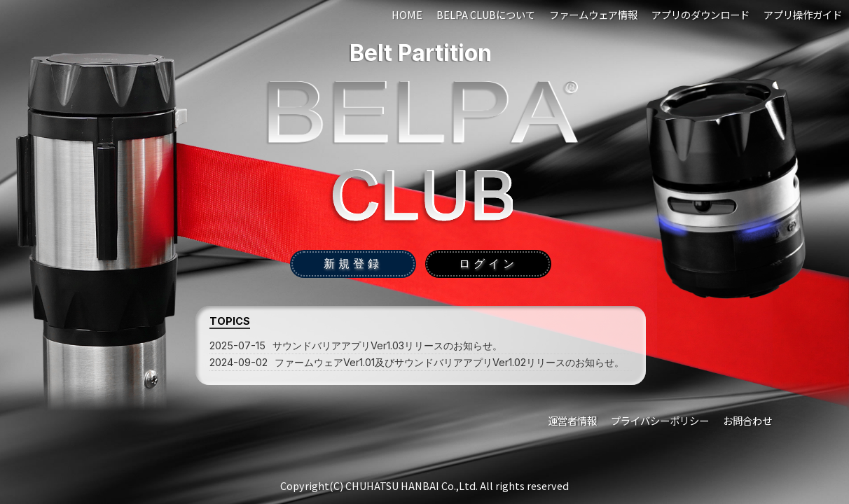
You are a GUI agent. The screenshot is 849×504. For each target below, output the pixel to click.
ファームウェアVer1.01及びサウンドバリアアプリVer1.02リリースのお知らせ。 (417, 362)
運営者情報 (572, 420)
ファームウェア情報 (593, 14)
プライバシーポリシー (660, 420)
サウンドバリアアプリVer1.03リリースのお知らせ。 (356, 345)
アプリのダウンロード (700, 14)
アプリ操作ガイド (803, 14)
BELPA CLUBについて (486, 14)
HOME (407, 14)
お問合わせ (747, 420)
